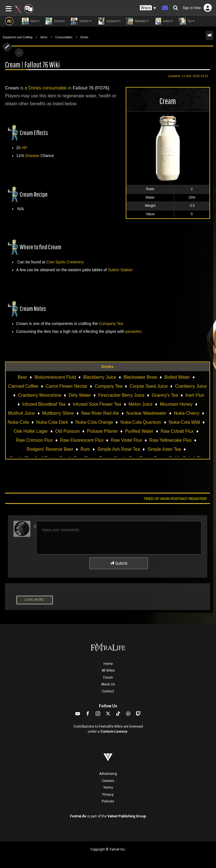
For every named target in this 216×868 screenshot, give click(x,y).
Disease (32, 156)
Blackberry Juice (100, 377)
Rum (85, 449)
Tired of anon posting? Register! (175, 499)
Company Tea (111, 324)
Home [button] (31, 21)
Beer (22, 377)
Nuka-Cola (18, 422)
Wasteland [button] (138, 21)
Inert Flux (195, 395)
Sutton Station (120, 270)
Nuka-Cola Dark (52, 422)
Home (108, 664)
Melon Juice (140, 404)
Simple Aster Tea (164, 449)
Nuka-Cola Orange (94, 422)
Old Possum (67, 431)
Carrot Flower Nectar (66, 386)
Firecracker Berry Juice (121, 395)
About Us (108, 684)
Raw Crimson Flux (34, 440)
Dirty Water (80, 395)
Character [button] (81, 21)
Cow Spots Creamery (65, 262)
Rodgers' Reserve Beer (50, 449)
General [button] (55, 21)
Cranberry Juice (191, 386)
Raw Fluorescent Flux (82, 440)
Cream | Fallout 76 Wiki (32, 65)
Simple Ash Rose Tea (119, 449)
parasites (133, 331)
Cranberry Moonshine (40, 395)
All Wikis (108, 670)
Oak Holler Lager (31, 431)
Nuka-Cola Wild (184, 422)
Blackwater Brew (140, 377)
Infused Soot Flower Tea (97, 404)
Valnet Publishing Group (127, 816)
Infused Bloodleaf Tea (44, 404)
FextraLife (78, 816)
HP (24, 148)
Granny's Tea (165, 395)
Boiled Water (177, 377)
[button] (148, 8)
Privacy (108, 795)
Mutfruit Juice (22, 413)
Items (44, 37)
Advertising (108, 774)
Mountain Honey (176, 404)
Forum (108, 678)
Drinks (84, 37)
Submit (119, 563)
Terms (108, 788)
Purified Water (139, 431)
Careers (108, 781)
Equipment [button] (109, 21)
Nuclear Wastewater (146, 413)
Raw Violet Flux (126, 440)
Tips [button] (187, 21)
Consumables (64, 37)
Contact (108, 691)
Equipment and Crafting (18, 37)
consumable (55, 88)
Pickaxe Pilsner (102, 431)
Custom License (114, 732)
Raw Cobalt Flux (177, 431)
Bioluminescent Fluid (55, 377)
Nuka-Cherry (187, 413)
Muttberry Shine (58, 413)
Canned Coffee (23, 386)
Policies (108, 801)
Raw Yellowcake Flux (170, 440)
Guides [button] (164, 21)
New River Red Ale (100, 413)
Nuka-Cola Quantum (141, 422)
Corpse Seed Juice (149, 386)
